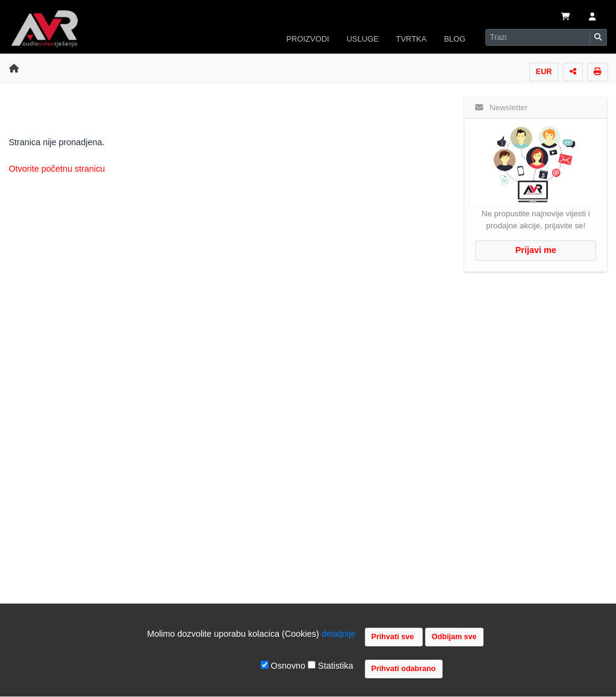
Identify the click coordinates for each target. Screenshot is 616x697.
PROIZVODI (307, 39)
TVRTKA (412, 39)
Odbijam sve (454, 637)
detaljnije (339, 634)
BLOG (455, 39)
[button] (592, 17)
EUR (544, 72)
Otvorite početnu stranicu (57, 169)
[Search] (538, 37)
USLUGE (362, 39)
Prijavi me (536, 250)
